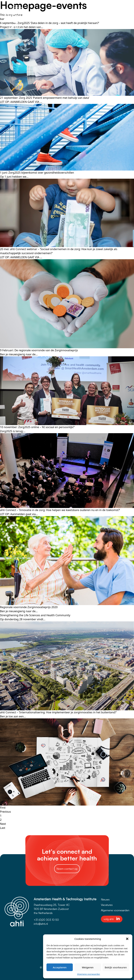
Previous (5, 812)
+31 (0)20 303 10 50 (46, 920)
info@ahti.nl (41, 924)
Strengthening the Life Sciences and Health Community (35, 615)
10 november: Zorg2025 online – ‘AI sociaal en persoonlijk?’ (37, 427)
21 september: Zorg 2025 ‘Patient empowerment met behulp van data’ (45, 98)
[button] (127, 939)
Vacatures (107, 905)
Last (3, 828)
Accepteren (60, 967)
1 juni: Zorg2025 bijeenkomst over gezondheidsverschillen (37, 173)
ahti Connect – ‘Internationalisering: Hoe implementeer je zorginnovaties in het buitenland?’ (58, 712)
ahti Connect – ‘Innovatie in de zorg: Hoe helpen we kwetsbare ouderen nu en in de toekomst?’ (60, 510)
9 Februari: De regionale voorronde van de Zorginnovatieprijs (39, 350)
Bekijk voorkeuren (116, 967)
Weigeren (88, 967)
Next (3, 824)
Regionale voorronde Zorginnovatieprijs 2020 (29, 607)
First (3, 808)
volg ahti (112, 919)
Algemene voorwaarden (89, 974)
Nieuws (105, 899)
